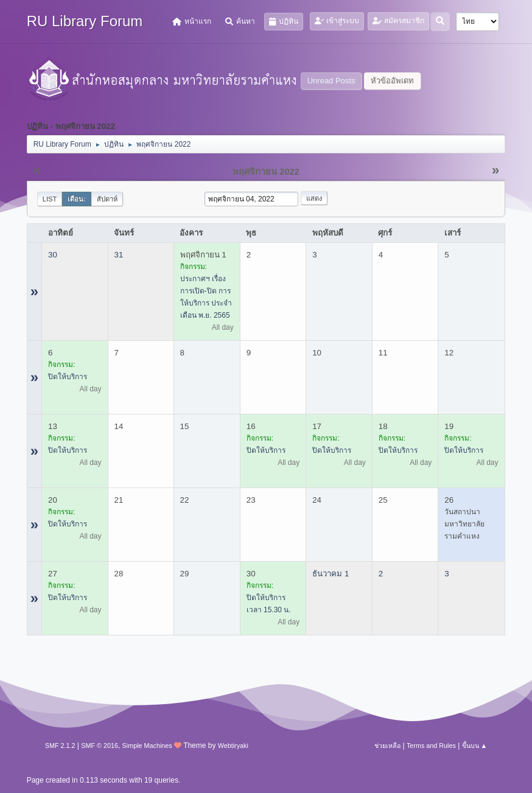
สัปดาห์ (107, 199)
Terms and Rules (431, 746)
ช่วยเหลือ (387, 746)
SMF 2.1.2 (60, 746)
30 (53, 255)
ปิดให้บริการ (68, 377)
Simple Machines (147, 746)
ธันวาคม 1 (331, 574)
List (50, 199)
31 (119, 255)
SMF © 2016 (100, 746)
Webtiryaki (233, 746)
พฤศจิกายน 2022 (266, 172)
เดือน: (77, 199)
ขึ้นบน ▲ (475, 746)
